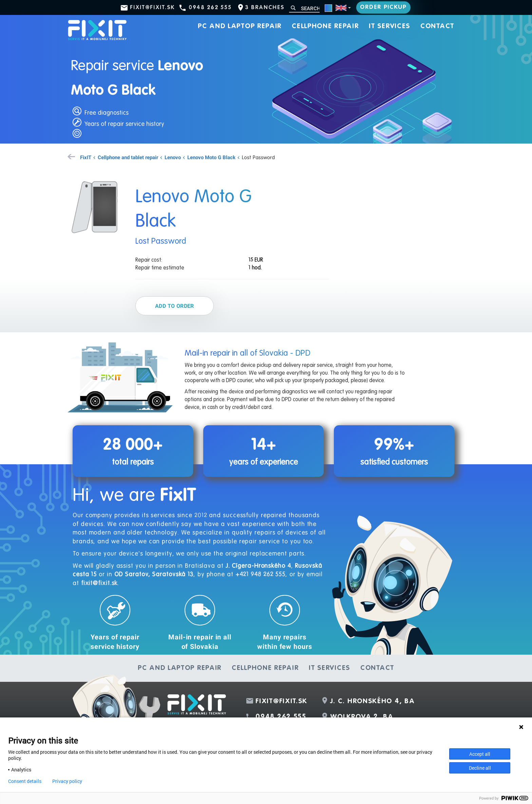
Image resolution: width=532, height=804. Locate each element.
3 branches (265, 8)
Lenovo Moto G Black (211, 157)
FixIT (86, 157)
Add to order (175, 306)
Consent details (25, 781)
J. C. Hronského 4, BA (373, 702)
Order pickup (383, 7)
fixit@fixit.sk (153, 8)
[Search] (304, 8)
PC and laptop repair (240, 26)
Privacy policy (67, 781)
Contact (437, 26)
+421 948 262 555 (260, 575)
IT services (389, 26)
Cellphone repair (325, 26)
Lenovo (173, 157)
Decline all (480, 768)
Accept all (480, 754)
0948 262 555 (210, 8)
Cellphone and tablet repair (128, 157)
